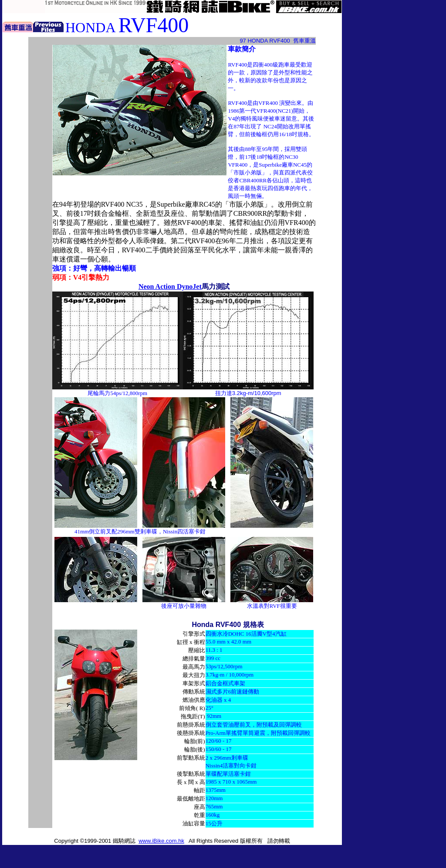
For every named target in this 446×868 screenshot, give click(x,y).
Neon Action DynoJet (170, 287)
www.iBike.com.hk (161, 841)
